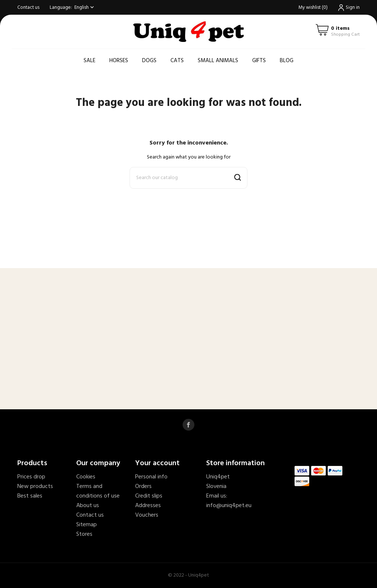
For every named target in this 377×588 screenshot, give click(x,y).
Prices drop (31, 477)
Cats (177, 61)
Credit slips (149, 496)
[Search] (188, 178)
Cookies (86, 477)
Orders (143, 487)
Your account (157, 463)
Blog (287, 61)
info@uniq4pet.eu (229, 506)
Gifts (259, 61)
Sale (89, 61)
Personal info (151, 477)
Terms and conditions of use (98, 491)
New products (35, 487)
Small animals (218, 61)
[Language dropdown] (85, 8)
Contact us (28, 8)
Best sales (30, 496)
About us (88, 506)
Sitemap (87, 525)
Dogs (149, 61)
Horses (119, 61)
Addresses (148, 506)
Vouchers (147, 515)
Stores (84, 534)
